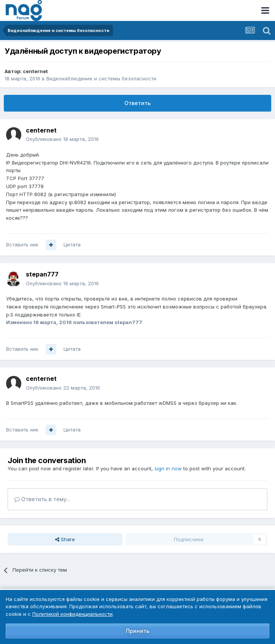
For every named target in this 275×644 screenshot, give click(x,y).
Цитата (72, 244)
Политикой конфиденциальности (72, 614)
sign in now (168, 468)
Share (65, 539)
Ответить (137, 103)
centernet (35, 71)
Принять (138, 631)
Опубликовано (62, 139)
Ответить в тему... (42, 499)
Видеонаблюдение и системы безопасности (101, 78)
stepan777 (42, 274)
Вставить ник (22, 244)
